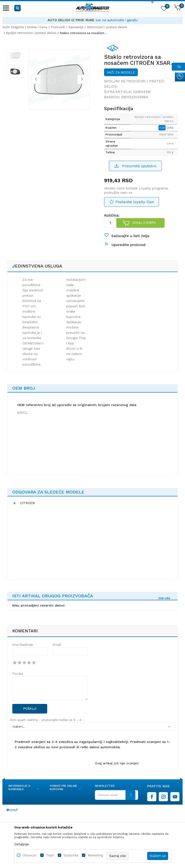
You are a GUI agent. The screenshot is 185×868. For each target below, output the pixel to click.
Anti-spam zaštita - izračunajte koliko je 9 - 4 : (47, 725)
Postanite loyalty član (135, 204)
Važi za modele (121, 75)
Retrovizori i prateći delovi (107, 27)
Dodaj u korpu (144, 225)
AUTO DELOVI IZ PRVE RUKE (71, 20)
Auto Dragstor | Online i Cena (25, 27)
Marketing (95, 855)
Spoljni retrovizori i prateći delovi (31, 33)
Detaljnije (22, 844)
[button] (18, 8)
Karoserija (76, 27)
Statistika (71, 855)
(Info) (172, 130)
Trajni (50, 855)
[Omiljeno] (163, 9)
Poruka (18, 679)
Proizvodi (58, 27)
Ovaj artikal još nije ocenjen (117, 769)
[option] (92, 20)
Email (57, 650)
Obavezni (30, 855)
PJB (164, 130)
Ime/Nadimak (23, 650)
